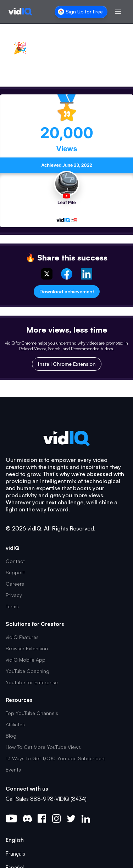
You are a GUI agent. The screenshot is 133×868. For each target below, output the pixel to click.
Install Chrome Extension (67, 364)
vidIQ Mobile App (26, 660)
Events (13, 770)
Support (15, 572)
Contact (15, 561)
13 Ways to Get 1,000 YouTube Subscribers (56, 758)
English (15, 840)
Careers (15, 584)
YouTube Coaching (27, 671)
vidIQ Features (22, 637)
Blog (11, 736)
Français (15, 854)
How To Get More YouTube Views (43, 747)
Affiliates (15, 724)
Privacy (14, 595)
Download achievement (67, 291)
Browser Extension (27, 648)
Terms (12, 606)
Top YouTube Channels (32, 713)
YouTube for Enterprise (32, 682)
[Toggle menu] (118, 12)
